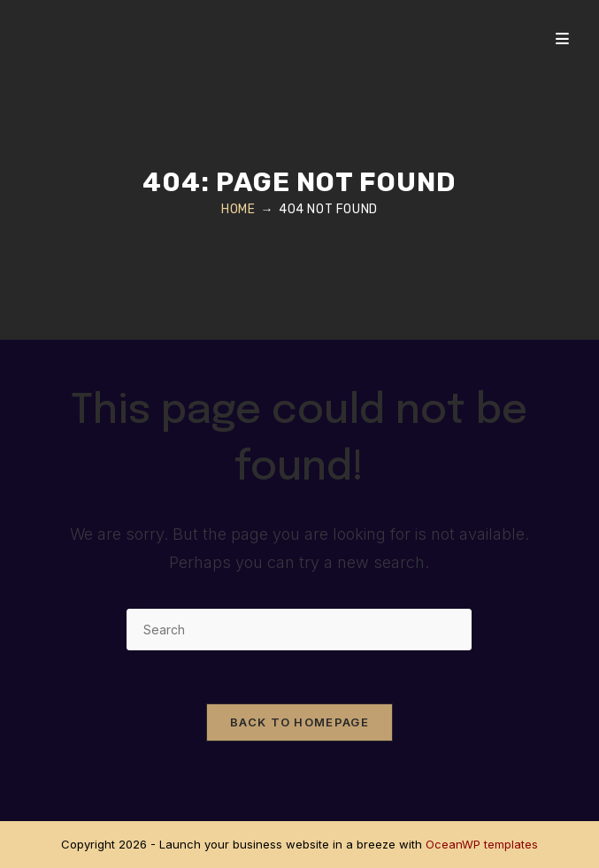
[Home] (238, 209)
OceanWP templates (482, 844)
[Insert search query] (299, 630)
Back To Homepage (299, 722)
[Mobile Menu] (563, 39)
